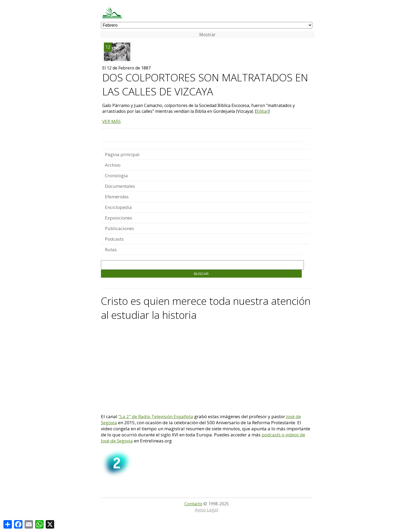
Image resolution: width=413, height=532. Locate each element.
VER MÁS (112, 121)
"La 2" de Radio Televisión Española (156, 416)
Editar (262, 111)
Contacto (193, 504)
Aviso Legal (206, 510)
